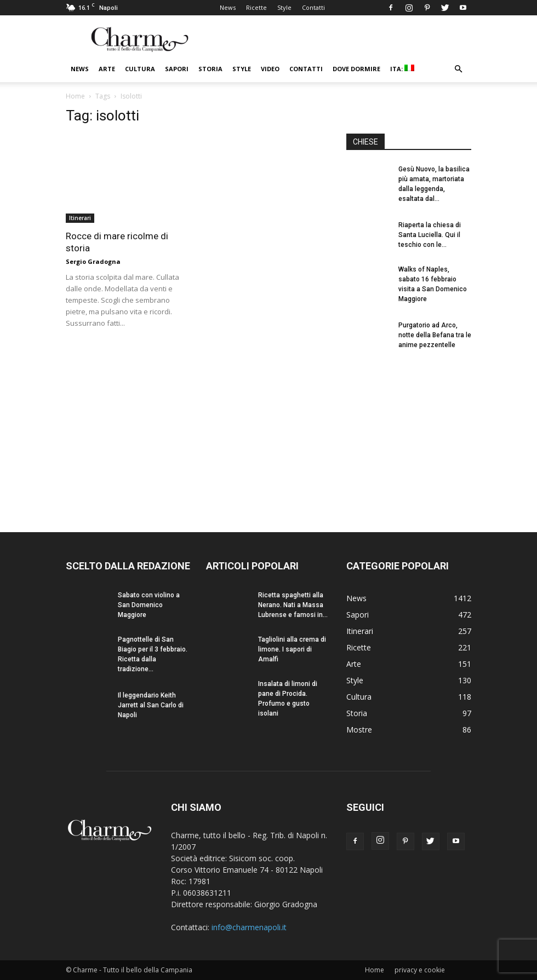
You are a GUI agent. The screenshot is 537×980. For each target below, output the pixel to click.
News (228, 7)
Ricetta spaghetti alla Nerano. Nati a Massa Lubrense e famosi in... (293, 605)
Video (270, 69)
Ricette (256, 7)
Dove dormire (356, 69)
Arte (107, 69)
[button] (458, 69)
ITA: (402, 69)
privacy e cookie (420, 970)
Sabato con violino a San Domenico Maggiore (149, 605)
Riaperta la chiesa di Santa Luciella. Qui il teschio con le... (430, 235)
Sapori (177, 69)
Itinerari (80, 218)
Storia (210, 69)
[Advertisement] (409, 431)
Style (284, 7)
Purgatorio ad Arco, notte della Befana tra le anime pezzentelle (435, 335)
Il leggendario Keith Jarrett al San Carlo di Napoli (151, 705)
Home (75, 96)
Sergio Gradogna (93, 261)
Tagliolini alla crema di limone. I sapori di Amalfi (292, 649)
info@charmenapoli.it (249, 927)
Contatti (313, 7)
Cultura (140, 69)
